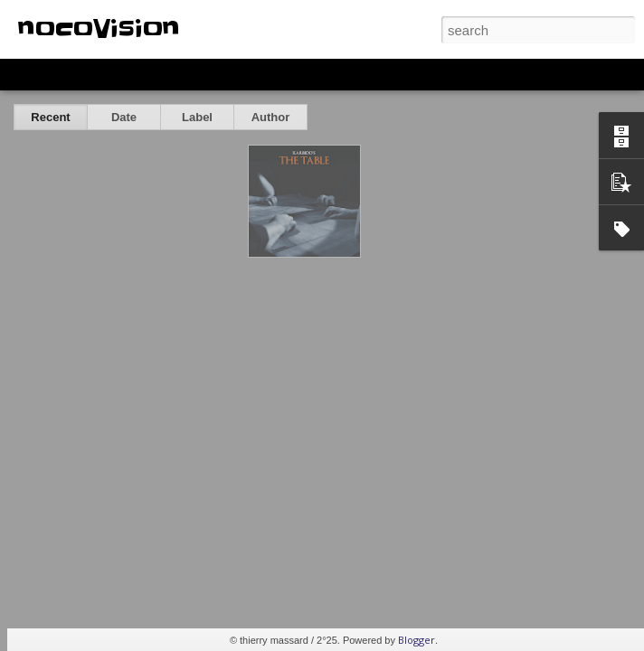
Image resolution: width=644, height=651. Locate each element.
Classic (29, 74)
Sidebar (262, 74)
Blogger (417, 640)
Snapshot (323, 74)
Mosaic (207, 74)
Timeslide (389, 74)
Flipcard (85, 74)
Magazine (148, 74)
